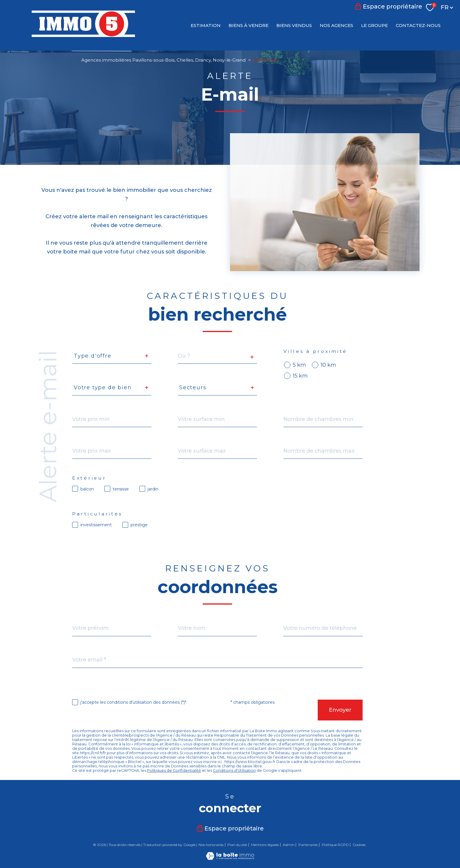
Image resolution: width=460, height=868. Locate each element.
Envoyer (340, 710)
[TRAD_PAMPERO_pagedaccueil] (83, 35)
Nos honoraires (211, 845)
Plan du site (237, 845)
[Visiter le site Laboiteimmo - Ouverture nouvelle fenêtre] (230, 858)
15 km (300, 376)
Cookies (359, 845)
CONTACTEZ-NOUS (418, 25)
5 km (299, 365)
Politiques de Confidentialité (174, 770)
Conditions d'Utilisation (234, 770)
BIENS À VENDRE (248, 25)
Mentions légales (265, 845)
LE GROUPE (374, 25)
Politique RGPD (335, 845)
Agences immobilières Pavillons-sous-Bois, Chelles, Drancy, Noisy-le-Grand (163, 60)
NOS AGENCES (336, 25)
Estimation (206, 25)
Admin (289, 845)
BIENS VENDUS (294, 25)
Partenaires (308, 845)
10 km (328, 365)
